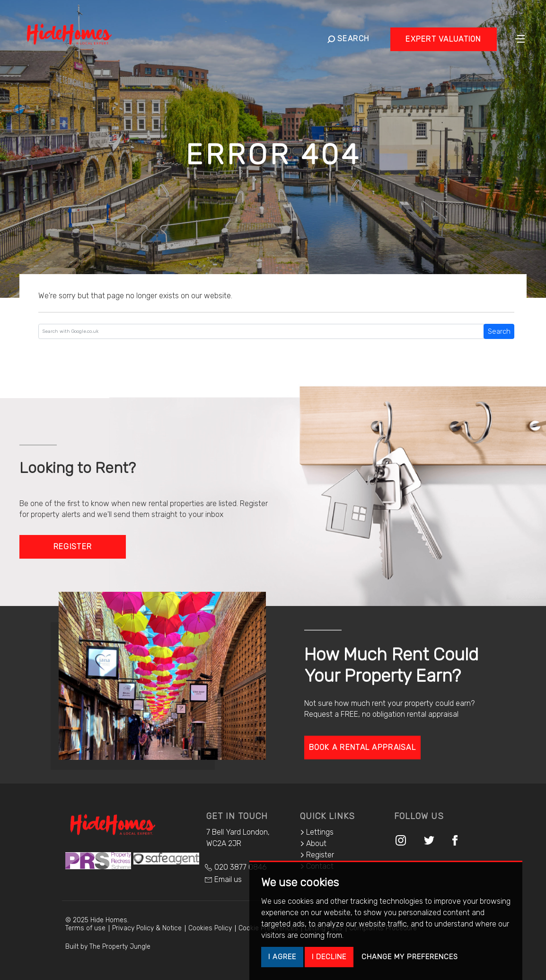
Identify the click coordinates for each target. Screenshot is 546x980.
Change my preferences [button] (410, 957)
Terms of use (85, 928)
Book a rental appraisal (362, 747)
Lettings (317, 832)
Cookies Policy (210, 928)
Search (499, 331)
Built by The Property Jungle (108, 947)
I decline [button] (329, 957)
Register (73, 547)
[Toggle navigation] (520, 38)
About (313, 843)
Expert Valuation (443, 39)
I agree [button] (282, 957)
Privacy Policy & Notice (147, 928)
